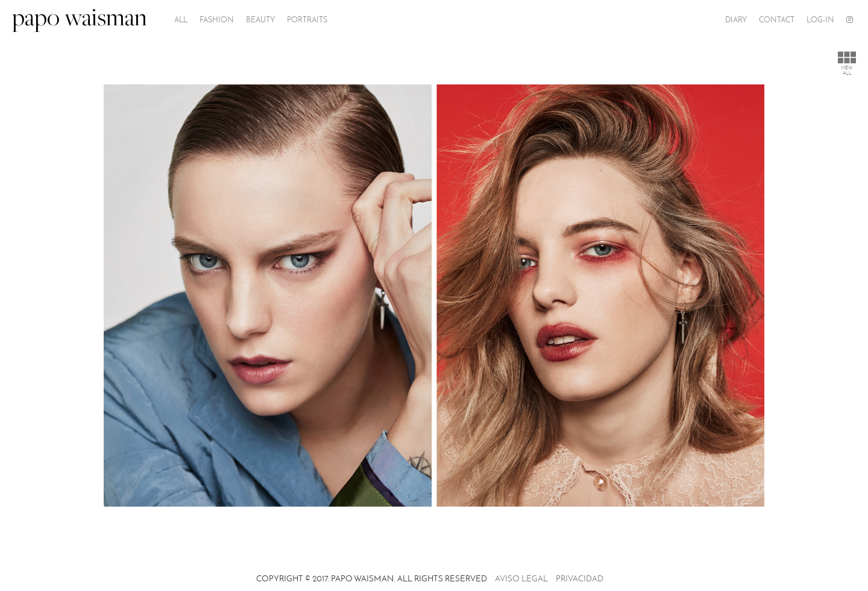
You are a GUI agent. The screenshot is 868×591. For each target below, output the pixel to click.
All (181, 20)
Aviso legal (521, 579)
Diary (736, 20)
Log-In (820, 20)
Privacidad (580, 579)
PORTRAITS (307, 20)
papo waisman (80, 20)
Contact (777, 20)
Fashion (217, 20)
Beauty (260, 20)
